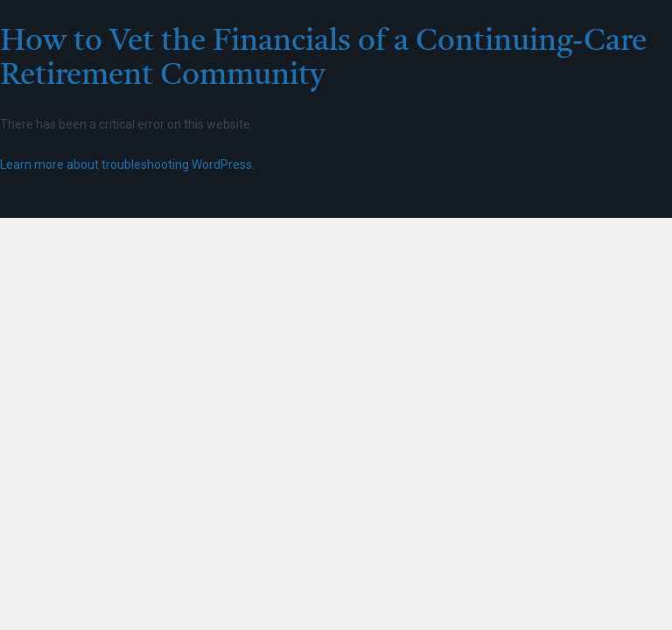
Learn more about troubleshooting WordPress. (127, 164)
